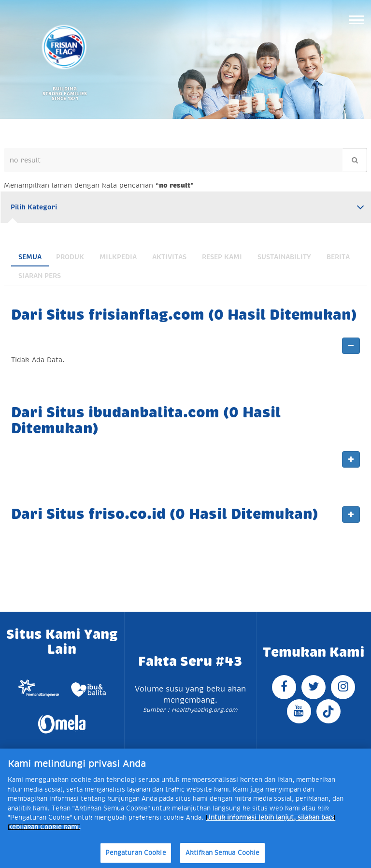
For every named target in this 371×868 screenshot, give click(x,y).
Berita (338, 257)
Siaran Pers (40, 276)
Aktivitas (169, 257)
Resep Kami (222, 257)
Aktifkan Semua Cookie (223, 853)
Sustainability (284, 257)
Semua (30, 257)
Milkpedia (118, 257)
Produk (70, 257)
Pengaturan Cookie (136, 853)
